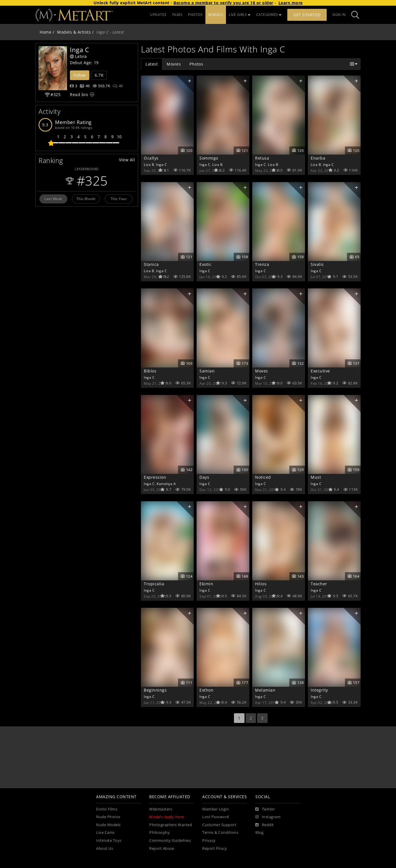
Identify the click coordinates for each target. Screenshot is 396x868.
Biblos (150, 371)
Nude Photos (108, 817)
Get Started (307, 15)
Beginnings (155, 690)
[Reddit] (265, 825)
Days (204, 477)
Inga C (161, 164)
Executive (320, 371)
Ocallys (151, 158)
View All (127, 160)
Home (46, 32)
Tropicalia (154, 584)
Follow (80, 75)
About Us (105, 848)
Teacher (319, 584)
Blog (259, 833)
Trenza (262, 264)
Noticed (263, 477)
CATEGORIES (269, 15)
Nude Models (108, 825)
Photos (196, 64)
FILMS (177, 15)
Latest (152, 64)
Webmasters (161, 809)
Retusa (262, 158)
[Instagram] (268, 817)
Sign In (339, 15)
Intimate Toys (109, 841)
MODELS (216, 15)
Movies (174, 64)
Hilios (261, 584)
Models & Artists (74, 32)
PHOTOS (195, 15)
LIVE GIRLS (240, 15)
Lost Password (216, 817)
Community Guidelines (170, 841)
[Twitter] (265, 809)
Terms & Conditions (220, 833)
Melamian (265, 690)
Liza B (149, 164)
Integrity (319, 690)
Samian (207, 371)
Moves (262, 371)
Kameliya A (166, 484)
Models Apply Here (167, 817)
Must (316, 477)
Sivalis (317, 264)
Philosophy (159, 833)
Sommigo (209, 158)
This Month (86, 199)
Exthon (206, 690)
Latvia (78, 56)
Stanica (151, 264)
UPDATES (158, 15)
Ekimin (206, 584)
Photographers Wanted (171, 825)
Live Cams (105, 833)
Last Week (53, 199)
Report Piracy (215, 848)
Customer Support (219, 825)
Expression (155, 477)
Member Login (216, 809)
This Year (119, 199)
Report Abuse (162, 848)
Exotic (205, 264)
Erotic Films (107, 809)
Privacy (209, 841)
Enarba (318, 158)
